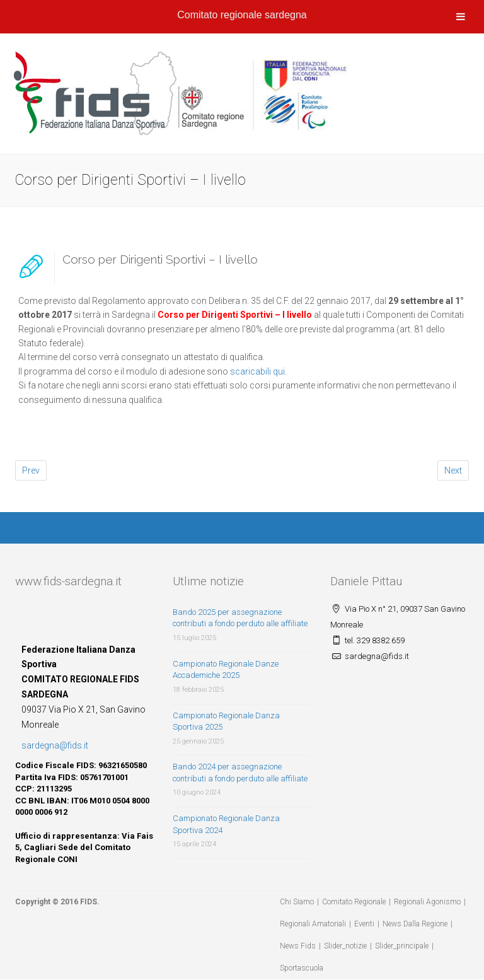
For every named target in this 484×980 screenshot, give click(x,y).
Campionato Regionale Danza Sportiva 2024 (226, 824)
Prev (31, 470)
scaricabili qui (257, 371)
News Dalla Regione (415, 924)
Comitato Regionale (354, 902)
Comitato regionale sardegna (242, 15)
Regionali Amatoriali (313, 924)
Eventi (364, 924)
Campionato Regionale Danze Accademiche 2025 (226, 670)
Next (453, 470)
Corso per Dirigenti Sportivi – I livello (160, 259)
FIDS (89, 902)
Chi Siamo (297, 902)
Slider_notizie (345, 946)
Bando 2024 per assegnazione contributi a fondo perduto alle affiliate (240, 773)
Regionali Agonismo (427, 902)
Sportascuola (302, 968)
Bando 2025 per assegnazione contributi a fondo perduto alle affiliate (240, 618)
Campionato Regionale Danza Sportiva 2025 (226, 721)
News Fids (298, 946)
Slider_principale (402, 946)
